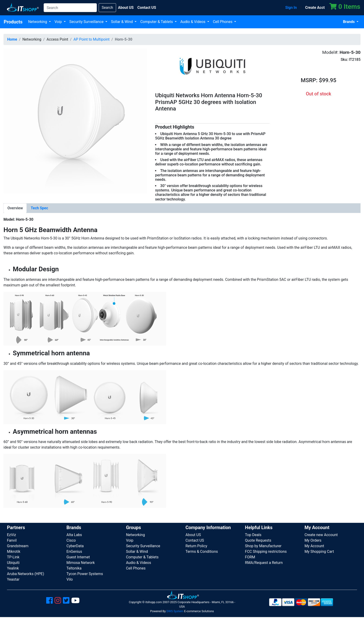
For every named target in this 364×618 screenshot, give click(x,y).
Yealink (13, 568)
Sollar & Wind (122, 22)
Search (107, 8)
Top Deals (253, 535)
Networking (38, 22)
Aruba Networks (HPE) (26, 574)
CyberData (75, 546)
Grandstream (18, 546)
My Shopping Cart (319, 552)
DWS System (175, 611)
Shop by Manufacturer (263, 546)
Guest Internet (78, 557)
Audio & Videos (193, 22)
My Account (314, 546)
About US (193, 535)
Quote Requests (258, 540)
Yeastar (13, 579)
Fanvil (12, 540)
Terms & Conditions (202, 552)
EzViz (11, 535)
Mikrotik (14, 552)
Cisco (71, 540)
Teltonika (74, 568)
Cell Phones (223, 22)
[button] (76, 121)
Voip (59, 22)
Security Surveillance (87, 22)
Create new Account (321, 535)
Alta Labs (74, 535)
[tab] (15, 208)
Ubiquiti (13, 563)
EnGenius (74, 552)
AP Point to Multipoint (91, 39)
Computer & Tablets (157, 22)
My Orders (313, 540)
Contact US (195, 540)
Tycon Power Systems (85, 574)
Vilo (70, 579)
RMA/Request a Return (264, 563)
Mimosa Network (81, 563)
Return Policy (196, 546)
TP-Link (13, 557)
